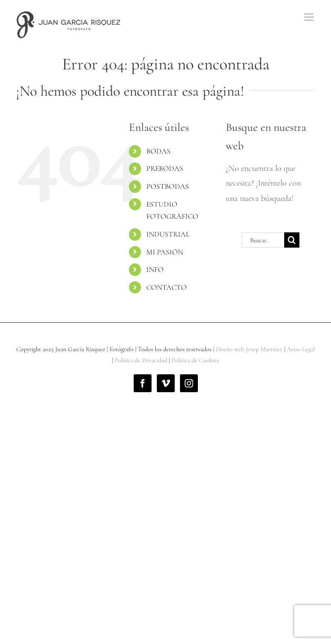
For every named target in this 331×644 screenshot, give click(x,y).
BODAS (158, 151)
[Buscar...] (263, 240)
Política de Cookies (195, 360)
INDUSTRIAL (168, 234)
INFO (155, 269)
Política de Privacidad (141, 360)
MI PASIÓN (165, 252)
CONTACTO (167, 287)
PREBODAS (165, 168)
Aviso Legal (301, 349)
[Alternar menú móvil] (310, 17)
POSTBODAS (168, 186)
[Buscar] (292, 240)
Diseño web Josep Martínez (249, 349)
